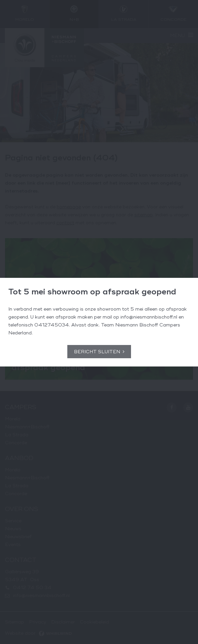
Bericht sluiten (97, 352)
